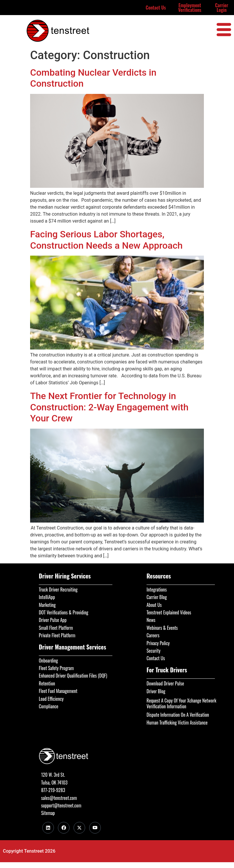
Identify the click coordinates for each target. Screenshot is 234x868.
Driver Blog (156, 691)
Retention (47, 683)
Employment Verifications (190, 8)
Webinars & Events (162, 628)
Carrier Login (222, 8)
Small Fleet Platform (56, 628)
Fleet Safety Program (56, 668)
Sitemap (48, 813)
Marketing (47, 605)
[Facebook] (64, 828)
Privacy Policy (158, 643)
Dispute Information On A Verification (178, 715)
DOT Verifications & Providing (64, 612)
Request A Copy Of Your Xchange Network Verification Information (181, 703)
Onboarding (48, 660)
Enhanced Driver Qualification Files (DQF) (73, 676)
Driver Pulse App (53, 620)
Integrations (157, 589)
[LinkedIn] (48, 828)
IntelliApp (47, 597)
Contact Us (156, 8)
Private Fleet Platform (57, 635)
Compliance (49, 706)
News (151, 620)
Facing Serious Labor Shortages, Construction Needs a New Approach (106, 240)
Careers (153, 635)
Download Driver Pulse (165, 683)
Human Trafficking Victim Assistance (177, 723)
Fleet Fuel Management (58, 691)
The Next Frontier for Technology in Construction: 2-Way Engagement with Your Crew (109, 407)
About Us (154, 605)
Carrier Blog (157, 597)
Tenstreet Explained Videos (169, 612)
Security (153, 651)
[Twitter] (79, 828)
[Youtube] (95, 828)
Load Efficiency (51, 699)
